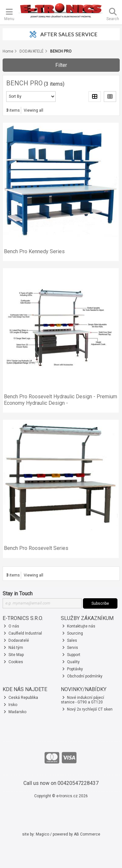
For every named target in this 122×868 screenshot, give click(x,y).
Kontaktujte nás (79, 626)
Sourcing (73, 633)
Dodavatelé (16, 640)
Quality (71, 662)
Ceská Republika (21, 698)
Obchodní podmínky (82, 676)
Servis (70, 648)
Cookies (13, 662)
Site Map (14, 655)
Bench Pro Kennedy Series (34, 251)
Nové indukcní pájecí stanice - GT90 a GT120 (82, 700)
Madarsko (15, 712)
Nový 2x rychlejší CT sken (87, 709)
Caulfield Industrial (23, 633)
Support (71, 655)
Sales (70, 640)
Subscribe (100, 603)
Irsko (10, 705)
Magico (42, 834)
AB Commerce (87, 834)
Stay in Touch (18, 594)
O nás (11, 626)
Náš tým (13, 648)
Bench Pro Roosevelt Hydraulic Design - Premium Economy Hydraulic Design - (61, 400)
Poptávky (73, 669)
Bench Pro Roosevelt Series (36, 548)
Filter (61, 65)
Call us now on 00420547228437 (61, 783)
